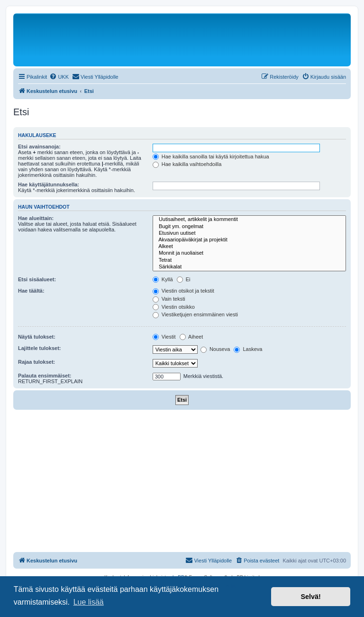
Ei (184, 279)
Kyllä (163, 279)
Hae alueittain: (36, 218)
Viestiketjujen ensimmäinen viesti (195, 314)
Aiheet (191, 337)
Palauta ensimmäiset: (45, 376)
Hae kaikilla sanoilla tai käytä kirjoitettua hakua (211, 157)
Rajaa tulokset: (36, 362)
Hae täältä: (31, 291)
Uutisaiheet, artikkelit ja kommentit (249, 220)
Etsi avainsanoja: (39, 147)
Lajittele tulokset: (39, 348)
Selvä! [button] (310, 597)
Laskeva (248, 349)
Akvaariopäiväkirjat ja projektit (249, 240)
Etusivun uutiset (249, 233)
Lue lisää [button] (89, 602)
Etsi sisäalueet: (37, 279)
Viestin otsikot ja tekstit (183, 291)
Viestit (164, 337)
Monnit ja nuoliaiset (249, 253)
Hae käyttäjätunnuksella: (49, 184)
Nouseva (215, 349)
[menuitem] (59, 77)
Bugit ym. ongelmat (249, 227)
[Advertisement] (182, 481)
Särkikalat (249, 267)
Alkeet (249, 247)
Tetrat (249, 260)
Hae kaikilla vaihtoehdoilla (187, 164)
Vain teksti (169, 299)
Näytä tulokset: (37, 337)
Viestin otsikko (174, 307)
